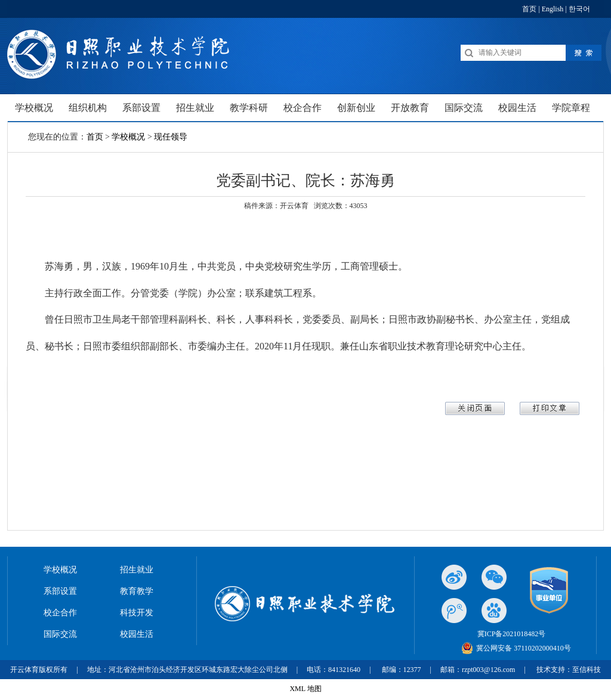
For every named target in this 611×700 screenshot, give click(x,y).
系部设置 (60, 591)
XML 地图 (305, 689)
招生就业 (137, 570)
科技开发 (137, 613)
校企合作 (60, 613)
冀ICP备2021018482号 (512, 634)
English (553, 9)
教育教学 (137, 591)
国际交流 (60, 634)
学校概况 (128, 137)
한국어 (579, 9)
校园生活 (137, 634)
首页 (529, 9)
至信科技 (587, 670)
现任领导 (171, 137)
